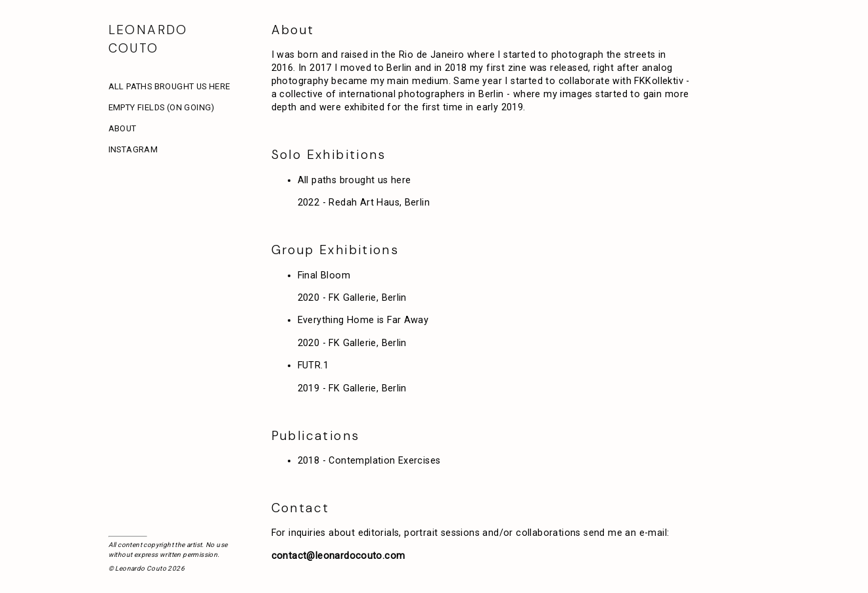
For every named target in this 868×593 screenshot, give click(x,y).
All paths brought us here (170, 86)
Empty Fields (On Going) (162, 107)
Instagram (133, 149)
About (123, 128)
